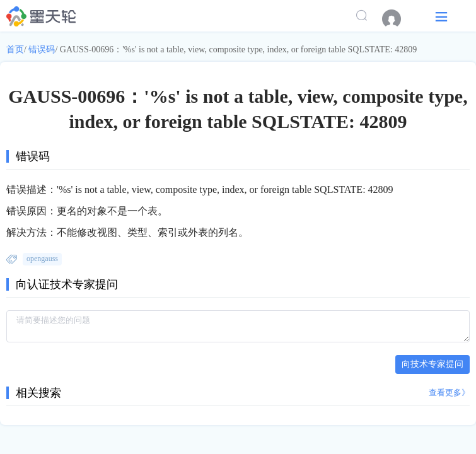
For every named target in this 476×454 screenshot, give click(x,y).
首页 (15, 49)
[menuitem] (398, 19)
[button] (441, 16)
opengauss (42, 259)
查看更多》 (449, 393)
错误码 (42, 49)
